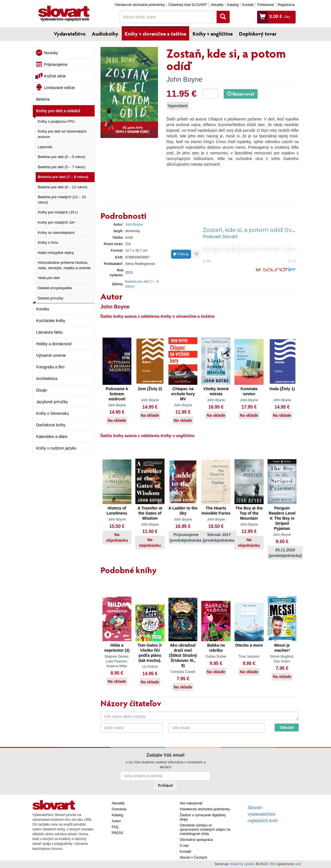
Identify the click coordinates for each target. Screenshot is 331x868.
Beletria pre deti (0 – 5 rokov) (62, 157)
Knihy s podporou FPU (56, 121)
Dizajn (42, 390)
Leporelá (45, 147)
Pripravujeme (56, 64)
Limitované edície (60, 88)
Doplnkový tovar (258, 34)
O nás (184, 846)
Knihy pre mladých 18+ (57, 222)
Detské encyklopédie (55, 288)
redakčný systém (242, 864)
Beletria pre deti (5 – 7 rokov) (62, 167)
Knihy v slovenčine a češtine (155, 34)
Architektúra (47, 379)
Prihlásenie (265, 5)
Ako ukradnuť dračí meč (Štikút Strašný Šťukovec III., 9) (183, 655)
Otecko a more (249, 645)
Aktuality (217, 5)
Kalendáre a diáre (52, 437)
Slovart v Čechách (194, 858)
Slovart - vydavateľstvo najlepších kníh (263, 814)
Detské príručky (51, 298)
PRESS (118, 833)
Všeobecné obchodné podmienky (140, 5)
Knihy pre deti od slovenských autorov (62, 134)
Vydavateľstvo (70, 34)
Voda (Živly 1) (282, 389)
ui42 (298, 864)
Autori (116, 821)
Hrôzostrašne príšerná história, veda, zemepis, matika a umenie (64, 265)
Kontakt (248, 5)
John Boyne (184, 79)
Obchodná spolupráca (196, 840)
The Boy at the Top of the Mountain (249, 513)
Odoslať (287, 727)
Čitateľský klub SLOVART (188, 5)
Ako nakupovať (191, 803)
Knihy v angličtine (213, 34)
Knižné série (55, 76)
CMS (272, 864)
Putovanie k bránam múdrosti (117, 394)
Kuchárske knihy (51, 321)
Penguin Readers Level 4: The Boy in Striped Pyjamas (282, 518)
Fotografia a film (50, 367)
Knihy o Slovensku (53, 413)
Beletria (43, 99)
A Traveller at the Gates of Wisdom (150, 513)
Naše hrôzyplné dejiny (56, 253)
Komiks (43, 309)
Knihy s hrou (48, 242)
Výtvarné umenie (51, 355)
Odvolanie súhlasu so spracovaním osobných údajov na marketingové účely (205, 830)
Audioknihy (105, 34)
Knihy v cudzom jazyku (56, 448)
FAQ (115, 827)
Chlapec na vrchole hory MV (183, 394)
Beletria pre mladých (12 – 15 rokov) (62, 200)
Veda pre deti (49, 278)
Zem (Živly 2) (150, 389)
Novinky (51, 53)
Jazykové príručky (52, 402)
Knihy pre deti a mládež (58, 111)
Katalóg (233, 5)
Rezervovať (241, 94)
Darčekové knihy (51, 425)
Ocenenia (119, 809)
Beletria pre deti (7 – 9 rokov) (63, 177)
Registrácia (286, 5)
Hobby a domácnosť (54, 344)
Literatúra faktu (49, 332)
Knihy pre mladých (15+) (58, 212)
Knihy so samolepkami (56, 233)
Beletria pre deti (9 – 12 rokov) (63, 187)
